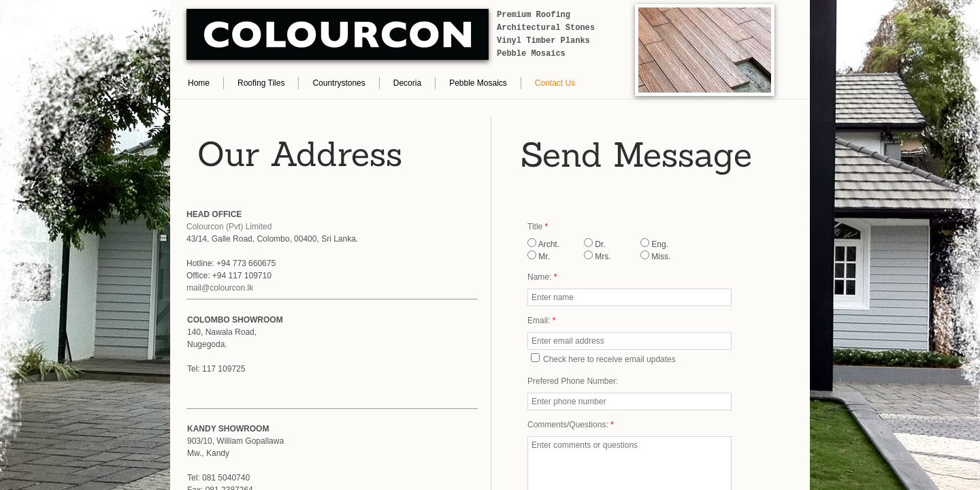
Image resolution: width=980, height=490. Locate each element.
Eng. (654, 244)
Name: (542, 277)
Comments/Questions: (571, 425)
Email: (541, 321)
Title (538, 227)
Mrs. (598, 257)
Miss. (655, 257)
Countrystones (339, 83)
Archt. (543, 244)
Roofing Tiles (261, 83)
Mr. (539, 257)
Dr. (595, 244)
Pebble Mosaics (478, 83)
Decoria (407, 83)
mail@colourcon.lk (220, 288)
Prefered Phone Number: (573, 381)
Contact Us (555, 83)
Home (199, 83)
